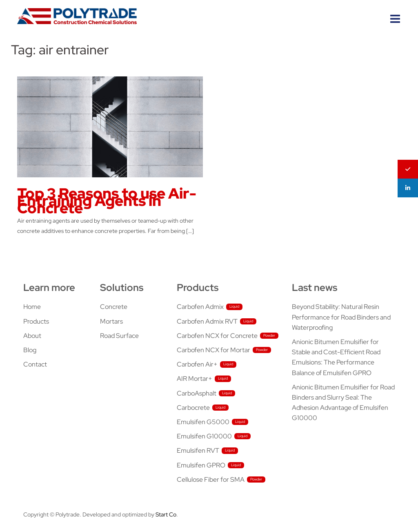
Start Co (166, 514)
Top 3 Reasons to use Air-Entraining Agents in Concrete (107, 201)
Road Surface (119, 336)
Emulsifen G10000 (204, 436)
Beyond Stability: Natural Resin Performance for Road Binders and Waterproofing (341, 317)
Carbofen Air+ (197, 364)
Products (36, 321)
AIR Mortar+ (195, 379)
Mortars (111, 321)
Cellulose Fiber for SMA (211, 479)
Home (32, 307)
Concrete (114, 307)
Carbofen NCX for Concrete (217, 336)
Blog (30, 350)
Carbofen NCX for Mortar (213, 350)
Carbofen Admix (200, 307)
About (32, 336)
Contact (35, 364)
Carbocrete (193, 408)
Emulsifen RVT (198, 450)
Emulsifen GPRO (201, 465)
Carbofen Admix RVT (207, 321)
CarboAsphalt (197, 393)
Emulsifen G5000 (203, 422)
